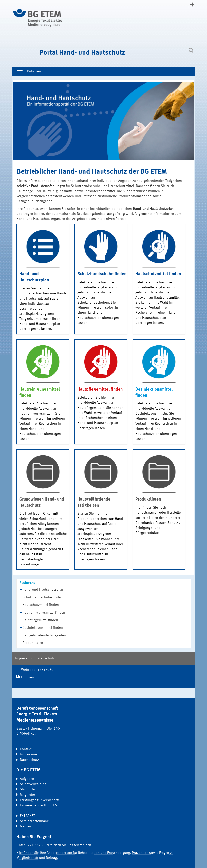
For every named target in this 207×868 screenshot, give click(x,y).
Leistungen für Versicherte (40, 800)
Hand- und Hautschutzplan (43, 590)
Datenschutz (45, 658)
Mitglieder (27, 795)
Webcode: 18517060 (37, 670)
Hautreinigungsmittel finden (44, 613)
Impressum (24, 658)
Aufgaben (27, 779)
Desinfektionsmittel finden (43, 628)
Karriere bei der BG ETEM (39, 805)
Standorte (27, 789)
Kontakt (26, 749)
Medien (25, 826)
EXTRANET (27, 816)
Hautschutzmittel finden (41, 605)
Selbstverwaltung (33, 784)
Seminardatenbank (34, 821)
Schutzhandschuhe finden (42, 597)
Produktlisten (33, 643)
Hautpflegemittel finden (40, 620)
